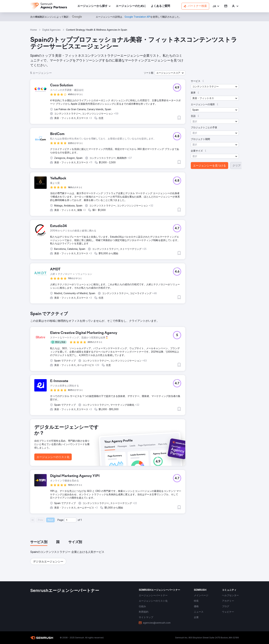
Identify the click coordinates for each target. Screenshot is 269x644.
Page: (61, 520)
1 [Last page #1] (81, 520)
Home (34, 30)
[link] (131, 6)
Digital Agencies (51, 30)
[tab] (39, 542)
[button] (216, 6)
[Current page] (71, 520)
